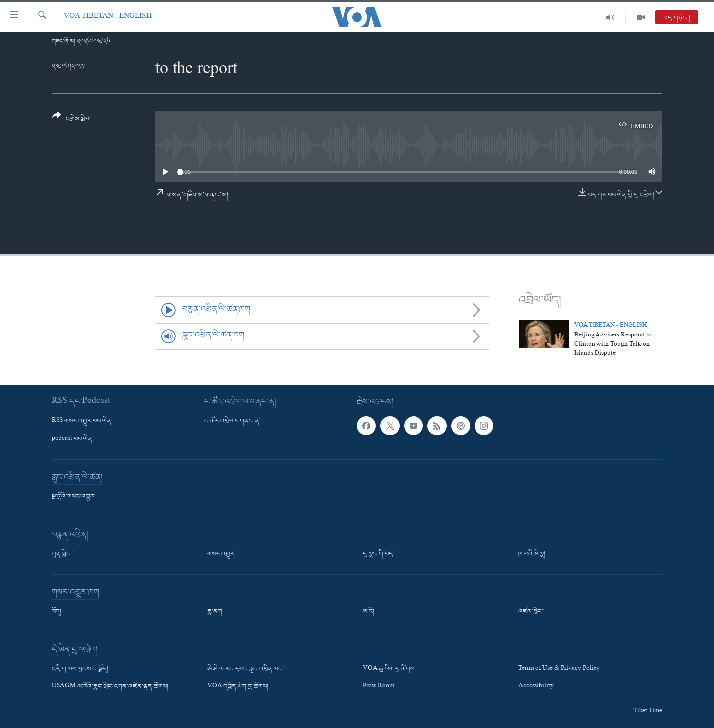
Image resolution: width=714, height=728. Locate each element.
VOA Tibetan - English (108, 17)
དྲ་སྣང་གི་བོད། (379, 554)
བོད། (57, 612)
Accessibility (536, 687)
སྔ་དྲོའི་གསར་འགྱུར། (74, 497)
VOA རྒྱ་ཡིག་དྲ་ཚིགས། (389, 669)
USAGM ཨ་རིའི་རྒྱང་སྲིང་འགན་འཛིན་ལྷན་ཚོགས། (110, 687)
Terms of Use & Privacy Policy (559, 669)
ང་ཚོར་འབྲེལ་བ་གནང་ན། (233, 421)
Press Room (379, 687)
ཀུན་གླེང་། (63, 554)
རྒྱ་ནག (215, 612)
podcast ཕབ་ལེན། (73, 439)
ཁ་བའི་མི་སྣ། (532, 554)
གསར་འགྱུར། (221, 554)
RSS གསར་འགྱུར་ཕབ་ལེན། (82, 421)
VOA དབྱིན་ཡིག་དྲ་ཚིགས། (238, 687)
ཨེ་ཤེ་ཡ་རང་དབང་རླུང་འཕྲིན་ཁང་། (246, 669)
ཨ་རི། (369, 612)
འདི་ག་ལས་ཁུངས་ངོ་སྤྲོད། (80, 669)
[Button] (71, 121)
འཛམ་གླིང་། (532, 612)
